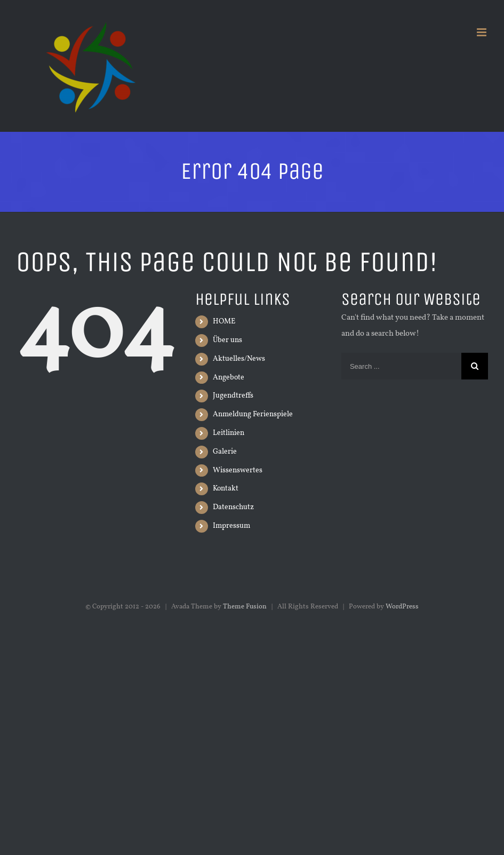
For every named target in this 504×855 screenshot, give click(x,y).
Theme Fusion (245, 607)
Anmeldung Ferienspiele (253, 414)
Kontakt (226, 489)
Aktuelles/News (239, 359)
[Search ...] (401, 366)
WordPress (402, 607)
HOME (224, 322)
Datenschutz (233, 507)
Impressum (231, 526)
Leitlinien (229, 433)
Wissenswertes (238, 470)
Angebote (229, 378)
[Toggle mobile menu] (482, 32)
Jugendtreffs (233, 396)
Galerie (225, 452)
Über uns (227, 340)
